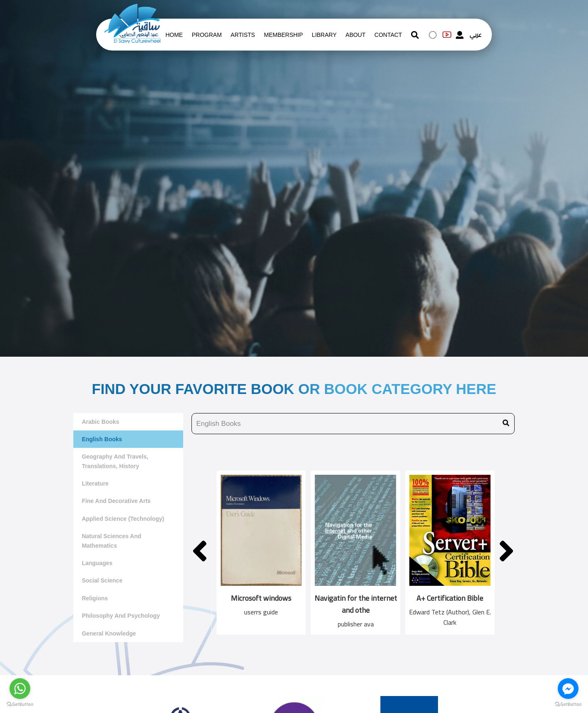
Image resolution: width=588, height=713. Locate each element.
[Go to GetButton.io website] (20, 705)
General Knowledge (109, 633)
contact (388, 35)
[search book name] (353, 424)
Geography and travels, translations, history (115, 461)
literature (95, 483)
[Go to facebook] (568, 689)
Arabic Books (100, 422)
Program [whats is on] (207, 35)
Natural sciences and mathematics (111, 541)
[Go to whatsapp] (20, 689)
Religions (95, 598)
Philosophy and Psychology (121, 616)
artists (243, 35)
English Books (102, 439)
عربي (475, 35)
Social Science (102, 580)
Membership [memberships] (283, 35)
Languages (97, 563)
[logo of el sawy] (132, 9)
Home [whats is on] (174, 35)
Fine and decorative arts (116, 501)
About (356, 35)
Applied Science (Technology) (123, 519)
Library (324, 35)
